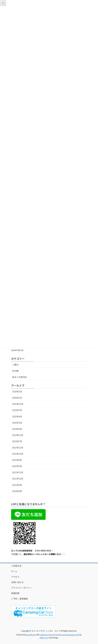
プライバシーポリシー (22, 588)
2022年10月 (18, 454)
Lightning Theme (47, 635)
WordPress (31, 635)
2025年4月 (17, 416)
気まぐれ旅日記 (19, 377)
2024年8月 (17, 429)
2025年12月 (18, 404)
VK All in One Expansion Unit (68, 635)
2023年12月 (18, 435)
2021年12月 (18, 472)
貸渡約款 (15, 593)
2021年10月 (18, 479)
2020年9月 (17, 491)
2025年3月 (17, 423)
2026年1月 (17, 398)
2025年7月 (17, 410)
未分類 (15, 371)
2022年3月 (17, 466)
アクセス (15, 577)
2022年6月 (17, 460)
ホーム (14, 571)
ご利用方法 (16, 566)
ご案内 (15, 365)
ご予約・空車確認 (19, 599)
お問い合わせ (17, 582)
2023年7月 (17, 441)
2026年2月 (17, 391)
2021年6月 (17, 485)
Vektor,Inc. (44, 638)
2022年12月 (18, 448)
